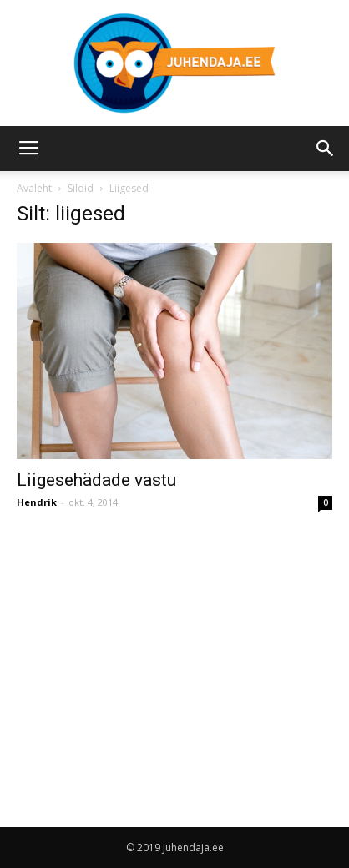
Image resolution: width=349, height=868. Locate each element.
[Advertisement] (157, 653)
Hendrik (37, 502)
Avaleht (34, 188)
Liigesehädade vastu (96, 480)
